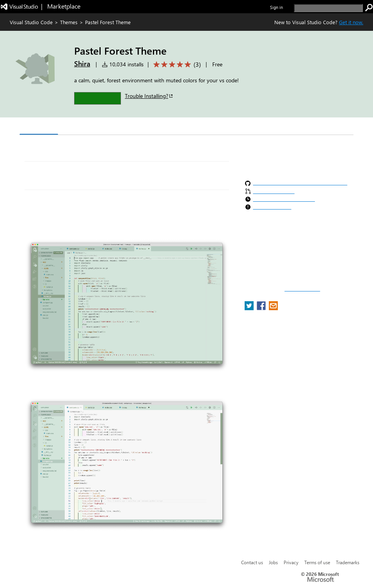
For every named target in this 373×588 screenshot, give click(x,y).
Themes (69, 22)
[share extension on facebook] (262, 308)
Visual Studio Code (31, 22)
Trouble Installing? (149, 96)
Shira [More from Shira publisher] (82, 64)
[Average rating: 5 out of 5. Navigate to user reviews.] (176, 65)
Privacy (291, 562)
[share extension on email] (273, 308)
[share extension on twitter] (250, 308)
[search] (328, 8)
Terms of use (317, 562)
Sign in (276, 7)
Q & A (128, 127)
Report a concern (302, 289)
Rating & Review (171, 127)
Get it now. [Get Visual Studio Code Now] (351, 22)
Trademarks (348, 562)
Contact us (252, 562)
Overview (39, 127)
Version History (86, 127)
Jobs (273, 562)
